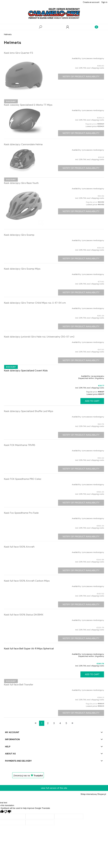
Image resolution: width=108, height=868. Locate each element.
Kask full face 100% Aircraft (19, 547)
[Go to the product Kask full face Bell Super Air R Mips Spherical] (24, 653)
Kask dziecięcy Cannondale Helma (23, 144)
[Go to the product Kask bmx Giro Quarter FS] (24, 76)
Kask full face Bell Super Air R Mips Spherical (29, 649)
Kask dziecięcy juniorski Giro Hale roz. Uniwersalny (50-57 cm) (39, 337)
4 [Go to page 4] (60, 723)
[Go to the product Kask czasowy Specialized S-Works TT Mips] (24, 121)
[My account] (68, 27)
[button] (13, 27)
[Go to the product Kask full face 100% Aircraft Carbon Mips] (24, 586)
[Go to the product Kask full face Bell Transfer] (24, 690)
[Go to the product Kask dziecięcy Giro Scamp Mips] (24, 274)
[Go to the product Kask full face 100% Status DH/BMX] (24, 620)
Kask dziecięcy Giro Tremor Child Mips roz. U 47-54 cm (35, 303)
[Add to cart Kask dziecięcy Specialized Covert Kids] (92, 401)
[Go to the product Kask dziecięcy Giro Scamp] (24, 240)
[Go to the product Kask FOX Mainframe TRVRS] (24, 450)
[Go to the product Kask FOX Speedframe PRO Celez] (24, 484)
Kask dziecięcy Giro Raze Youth (21, 183)
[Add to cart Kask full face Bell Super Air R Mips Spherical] (92, 674)
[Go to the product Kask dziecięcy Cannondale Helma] (24, 160)
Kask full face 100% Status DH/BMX (24, 615)
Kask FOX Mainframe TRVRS (20, 445)
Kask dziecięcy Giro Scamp (19, 235)
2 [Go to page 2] (48, 723)
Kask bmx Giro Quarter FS (18, 53)
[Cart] (95, 27)
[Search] (40, 27)
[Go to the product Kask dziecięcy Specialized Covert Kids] (24, 376)
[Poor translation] (8, 812)
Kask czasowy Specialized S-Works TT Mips (28, 105)
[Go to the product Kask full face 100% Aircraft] (24, 552)
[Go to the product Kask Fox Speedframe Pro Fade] (24, 518)
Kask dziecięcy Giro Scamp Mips (22, 269)
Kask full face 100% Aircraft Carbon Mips (27, 581)
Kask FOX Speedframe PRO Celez (23, 479)
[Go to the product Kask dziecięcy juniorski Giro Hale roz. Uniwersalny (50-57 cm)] (24, 342)
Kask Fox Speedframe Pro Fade (21, 513)
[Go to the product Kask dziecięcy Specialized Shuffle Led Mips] (24, 416)
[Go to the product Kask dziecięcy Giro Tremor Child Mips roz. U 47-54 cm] (24, 308)
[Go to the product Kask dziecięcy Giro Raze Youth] (24, 206)
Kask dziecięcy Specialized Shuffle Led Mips (29, 411)
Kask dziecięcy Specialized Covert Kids (26, 371)
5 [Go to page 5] (66, 723)
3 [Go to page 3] (54, 723)
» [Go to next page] (72, 723)
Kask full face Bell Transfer (19, 685)
